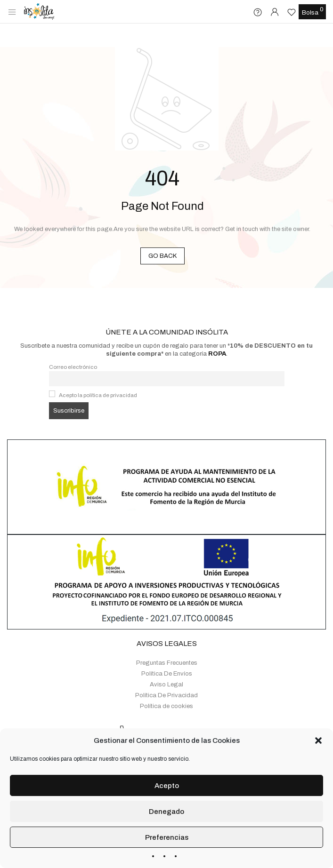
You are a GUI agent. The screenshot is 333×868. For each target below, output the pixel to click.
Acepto (167, 786)
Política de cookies (166, 681)
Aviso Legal (166, 659)
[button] (318, 741)
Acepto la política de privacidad (98, 370)
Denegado (166, 812)
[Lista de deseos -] (293, 12)
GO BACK (162, 256)
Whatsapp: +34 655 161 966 (175, 722)
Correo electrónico (73, 342)
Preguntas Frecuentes (167, 637)
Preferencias (167, 837)
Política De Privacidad (166, 670)
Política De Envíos (167, 648)
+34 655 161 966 (189, 706)
